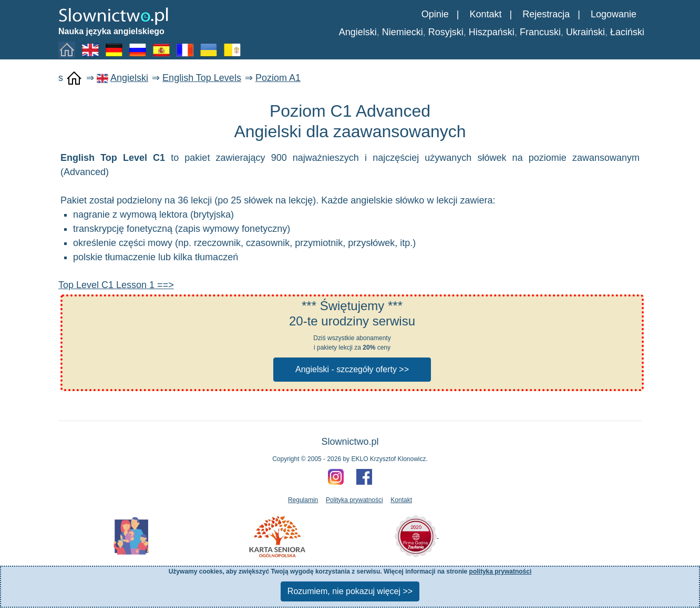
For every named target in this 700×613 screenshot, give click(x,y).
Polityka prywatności (354, 500)
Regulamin (303, 500)
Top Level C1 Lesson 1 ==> (116, 285)
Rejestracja (546, 14)
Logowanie (614, 14)
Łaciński (627, 32)
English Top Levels (202, 78)
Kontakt (485, 14)
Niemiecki (403, 32)
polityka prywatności (501, 571)
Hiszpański (492, 32)
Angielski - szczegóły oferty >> (352, 369)
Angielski (358, 32)
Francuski (540, 32)
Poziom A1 (278, 78)
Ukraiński (585, 32)
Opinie (435, 14)
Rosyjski (446, 32)
